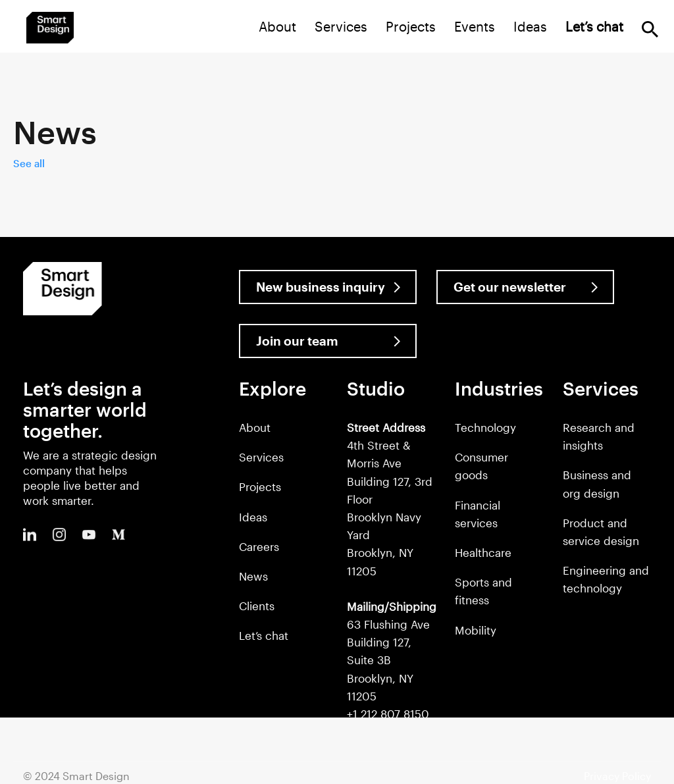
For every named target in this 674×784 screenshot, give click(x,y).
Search (650, 29)
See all (29, 163)
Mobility (476, 630)
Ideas (530, 26)
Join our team (297, 341)
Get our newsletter (510, 287)
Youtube (89, 535)
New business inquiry (321, 287)
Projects (411, 26)
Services (341, 26)
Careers (259, 546)
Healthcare (483, 552)
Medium (118, 535)
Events (475, 26)
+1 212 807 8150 (388, 714)
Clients (257, 606)
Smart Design (50, 28)
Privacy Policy (617, 776)
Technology (485, 427)
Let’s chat (264, 635)
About (277, 26)
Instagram (59, 535)
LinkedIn (30, 535)
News (253, 576)
